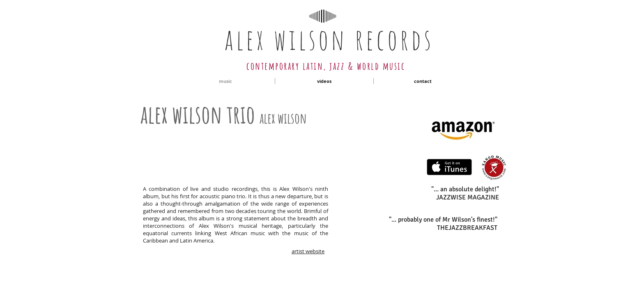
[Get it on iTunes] (449, 167)
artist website (308, 251)
